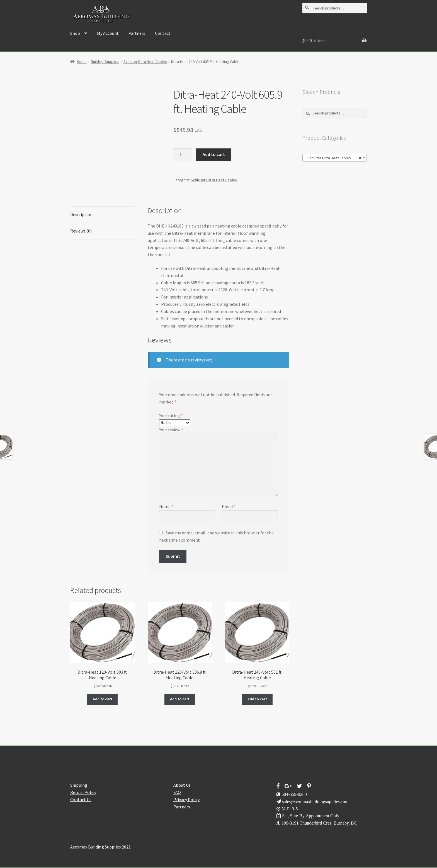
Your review (171, 430)
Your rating (171, 415)
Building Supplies (105, 62)
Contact (163, 33)
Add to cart (214, 154)
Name (166, 507)
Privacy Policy (186, 799)
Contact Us (81, 799)
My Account (108, 33)
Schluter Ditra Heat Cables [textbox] (333, 158)
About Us (182, 785)
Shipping (79, 785)
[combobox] (335, 158)
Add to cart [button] (103, 699)
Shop (75, 33)
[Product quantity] (183, 155)
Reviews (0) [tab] (81, 231)
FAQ (177, 792)
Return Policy (83, 792)
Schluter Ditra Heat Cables (145, 62)
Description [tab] (81, 214)
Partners (137, 33)
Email (229, 507)
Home (82, 62)
